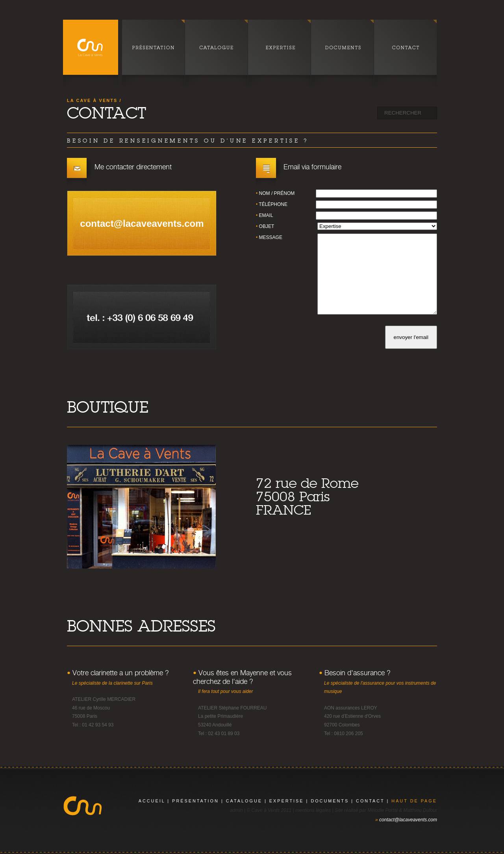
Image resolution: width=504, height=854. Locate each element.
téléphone (273, 204)
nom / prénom (277, 193)
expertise (287, 801)
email (266, 215)
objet (267, 226)
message (271, 237)
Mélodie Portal (383, 810)
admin (236, 810)
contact (370, 801)
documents (330, 801)
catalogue (244, 801)
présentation (195, 801)
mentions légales (313, 810)
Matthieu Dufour (420, 810)
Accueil (152, 801)
